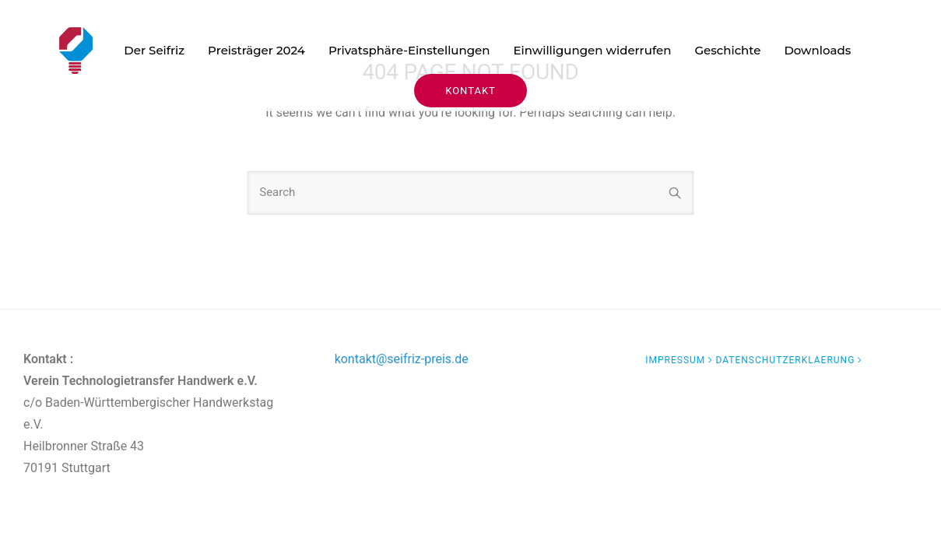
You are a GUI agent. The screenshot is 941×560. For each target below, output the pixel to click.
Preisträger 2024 (256, 50)
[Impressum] (680, 360)
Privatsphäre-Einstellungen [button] (409, 50)
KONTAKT (470, 91)
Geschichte (727, 50)
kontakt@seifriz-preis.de (402, 359)
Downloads (817, 50)
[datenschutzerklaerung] (790, 360)
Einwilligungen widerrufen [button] (592, 50)
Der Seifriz (154, 50)
